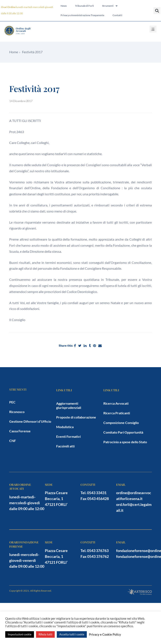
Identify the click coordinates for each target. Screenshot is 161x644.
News (64, 6)
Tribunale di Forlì (84, 6)
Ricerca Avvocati (116, 403)
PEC (12, 402)
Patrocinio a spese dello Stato (125, 442)
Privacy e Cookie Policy (105, 634)
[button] (157, 11)
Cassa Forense (20, 431)
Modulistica (65, 427)
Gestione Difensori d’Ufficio (30, 421)
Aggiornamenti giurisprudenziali (69, 405)
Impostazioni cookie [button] (20, 634)
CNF (13, 441)
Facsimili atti (65, 446)
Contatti (117, 15)
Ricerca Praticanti (117, 413)
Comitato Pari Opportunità (123, 432)
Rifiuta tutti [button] (45, 634)
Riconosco (17, 412)
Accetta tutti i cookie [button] (72, 634)
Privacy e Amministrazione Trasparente (82, 15)
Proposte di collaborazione (76, 417)
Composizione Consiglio (121, 423)
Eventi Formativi (68, 436)
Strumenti (110, 6)
